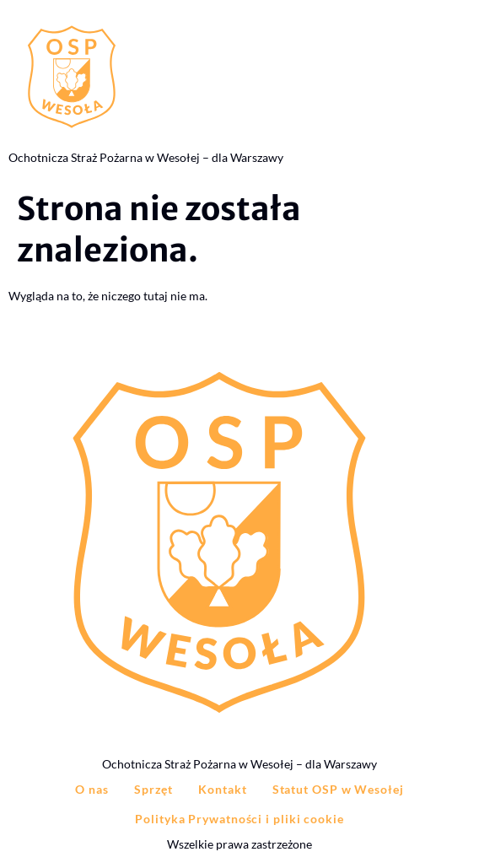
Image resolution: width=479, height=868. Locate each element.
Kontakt (222, 789)
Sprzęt (153, 789)
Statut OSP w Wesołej (338, 789)
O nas (92, 789)
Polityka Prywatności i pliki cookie (239, 819)
